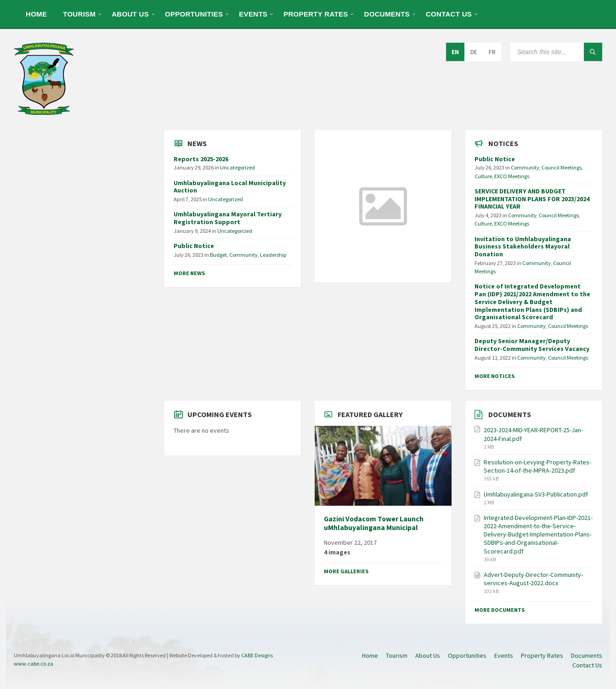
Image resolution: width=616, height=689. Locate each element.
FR (492, 52)
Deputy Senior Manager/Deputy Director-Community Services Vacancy (532, 345)
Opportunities (194, 14)
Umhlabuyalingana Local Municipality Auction (230, 187)
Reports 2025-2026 (201, 159)
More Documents (500, 610)
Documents (387, 14)
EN (455, 52)
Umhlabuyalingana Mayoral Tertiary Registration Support (228, 218)
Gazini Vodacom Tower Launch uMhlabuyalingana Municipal (374, 523)
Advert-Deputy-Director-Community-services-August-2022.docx (533, 579)
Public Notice (194, 246)
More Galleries (346, 571)
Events (253, 14)
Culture (483, 176)
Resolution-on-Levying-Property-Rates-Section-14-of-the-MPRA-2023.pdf (537, 466)
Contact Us (449, 14)
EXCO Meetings (512, 176)
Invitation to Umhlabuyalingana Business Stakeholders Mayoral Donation (523, 247)
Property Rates (316, 14)
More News (189, 273)
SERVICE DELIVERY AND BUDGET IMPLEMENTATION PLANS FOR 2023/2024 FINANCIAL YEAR (532, 199)
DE (474, 52)
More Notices (494, 376)
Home (36, 14)
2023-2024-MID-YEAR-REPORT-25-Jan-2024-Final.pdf (533, 434)
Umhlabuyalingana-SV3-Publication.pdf (536, 494)
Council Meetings (562, 167)
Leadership (273, 255)
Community (243, 255)
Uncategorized (237, 167)
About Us (130, 14)
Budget (218, 255)
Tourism (79, 14)
